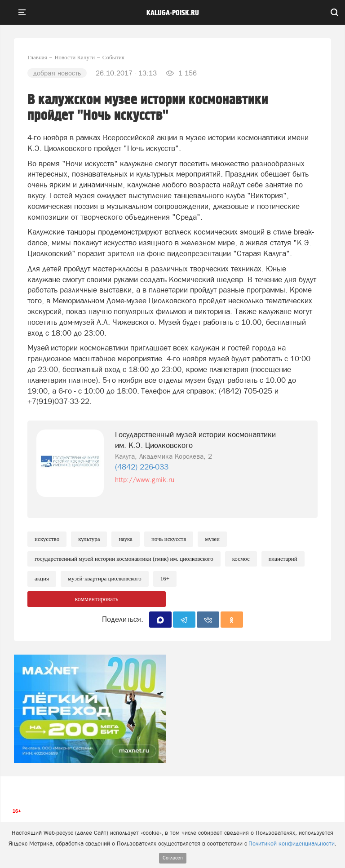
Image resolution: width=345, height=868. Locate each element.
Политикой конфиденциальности (292, 844)
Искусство (47, 539)
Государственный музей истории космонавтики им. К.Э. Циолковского (195, 440)
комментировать (97, 599)
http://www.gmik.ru (145, 480)
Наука (125, 539)
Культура (89, 539)
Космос (241, 559)
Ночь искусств (169, 539)
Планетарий (283, 559)
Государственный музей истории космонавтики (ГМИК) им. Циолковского (124, 559)
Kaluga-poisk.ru (173, 13)
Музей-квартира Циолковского (105, 578)
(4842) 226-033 (142, 467)
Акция (42, 578)
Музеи (212, 539)
